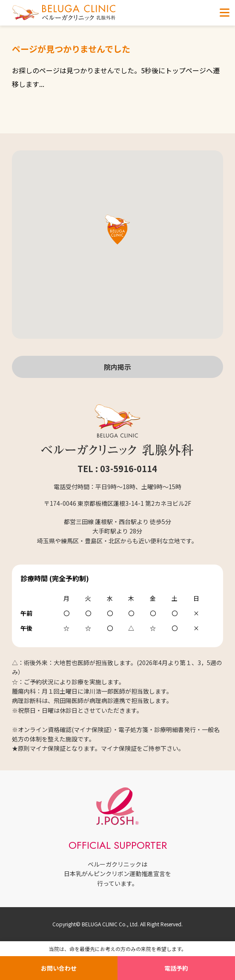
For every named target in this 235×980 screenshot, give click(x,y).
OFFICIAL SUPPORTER (118, 845)
